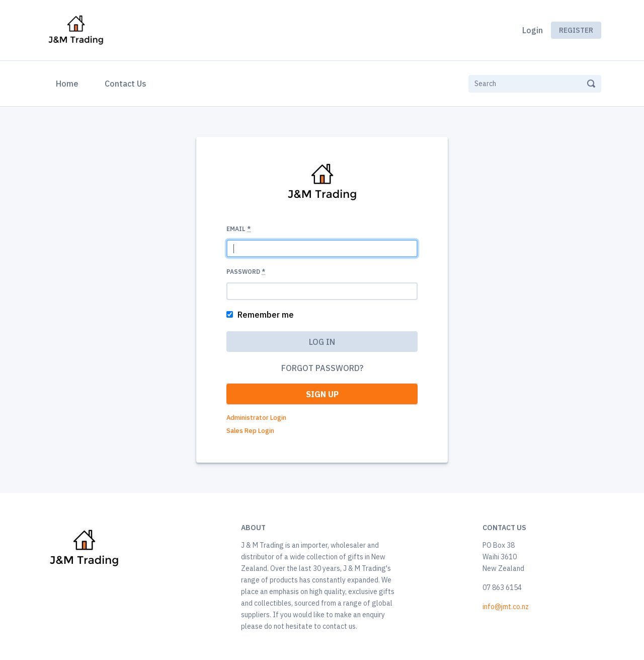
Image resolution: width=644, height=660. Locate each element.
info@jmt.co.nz (506, 607)
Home (69, 83)
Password (246, 272)
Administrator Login (256, 418)
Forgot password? (322, 368)
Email (238, 229)
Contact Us (126, 84)
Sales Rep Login (250, 431)
